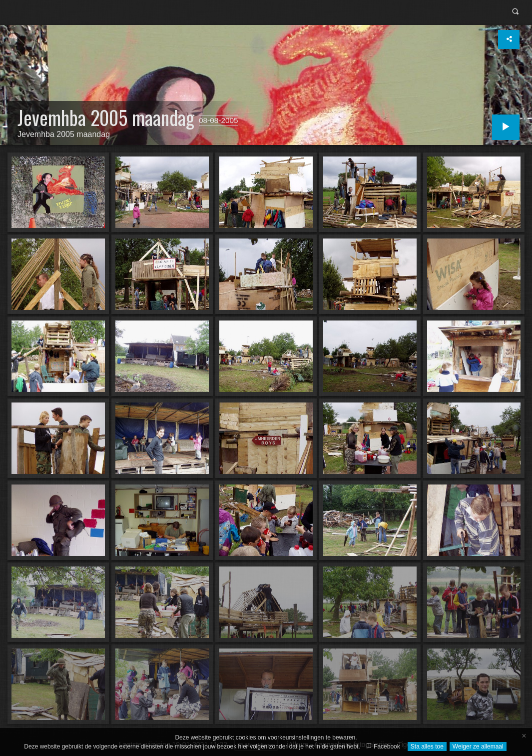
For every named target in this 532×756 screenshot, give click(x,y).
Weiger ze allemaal (478, 746)
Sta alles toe (427, 746)
